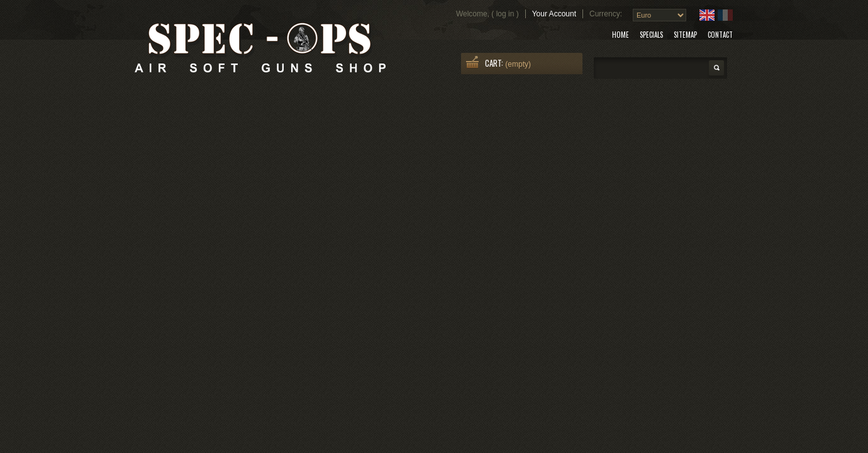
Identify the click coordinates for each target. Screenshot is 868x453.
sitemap (685, 35)
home (620, 35)
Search (716, 68)
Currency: (606, 14)
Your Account (554, 14)
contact (720, 35)
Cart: (494, 63)
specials (651, 35)
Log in (505, 14)
